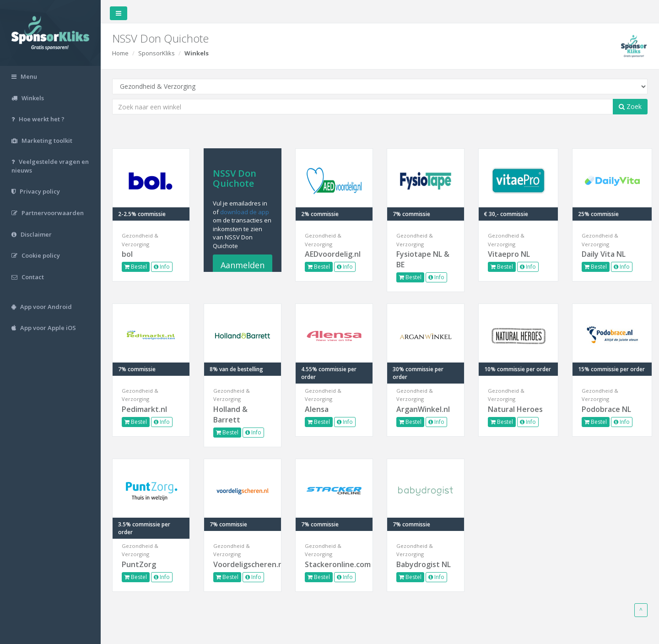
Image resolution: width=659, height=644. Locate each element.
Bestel (136, 267)
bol (127, 254)
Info (162, 267)
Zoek (630, 106)
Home (120, 53)
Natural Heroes (515, 409)
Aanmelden (243, 265)
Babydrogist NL (424, 564)
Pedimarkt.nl (144, 409)
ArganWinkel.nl (423, 409)
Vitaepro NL (509, 254)
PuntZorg (139, 564)
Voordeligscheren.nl (243, 564)
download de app (245, 212)
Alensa (317, 409)
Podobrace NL (606, 409)
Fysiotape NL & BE (423, 259)
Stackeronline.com (334, 564)
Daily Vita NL (604, 254)
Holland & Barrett (230, 414)
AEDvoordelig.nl (333, 254)
